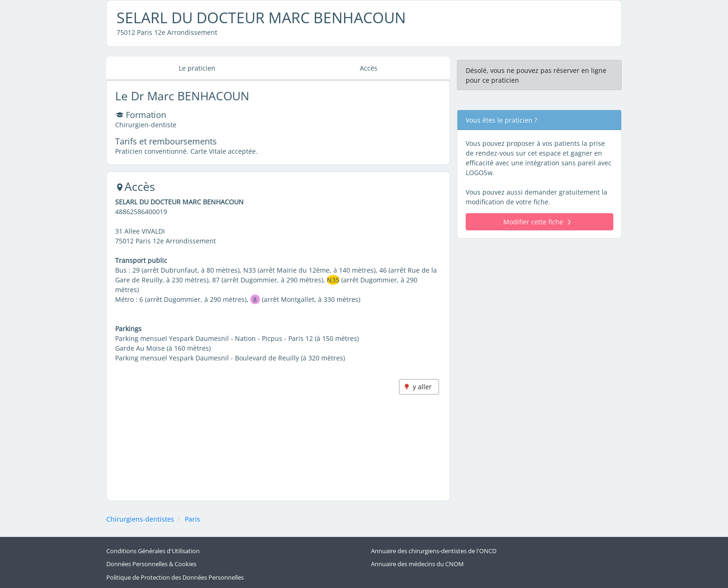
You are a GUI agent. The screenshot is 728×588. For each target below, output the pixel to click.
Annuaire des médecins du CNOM (417, 564)
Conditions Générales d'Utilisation (153, 551)
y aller (422, 387)
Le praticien (197, 68)
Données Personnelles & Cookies (151, 564)
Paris (192, 519)
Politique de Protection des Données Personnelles (175, 578)
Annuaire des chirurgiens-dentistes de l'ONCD (434, 551)
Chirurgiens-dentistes (140, 519)
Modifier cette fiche (537, 222)
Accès (369, 68)
